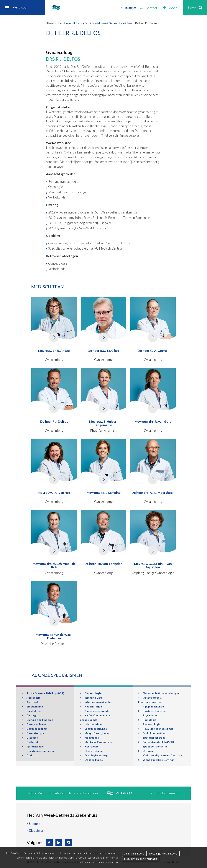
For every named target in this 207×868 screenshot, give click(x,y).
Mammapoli (89, 738)
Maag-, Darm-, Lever (95, 733)
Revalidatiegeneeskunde (156, 729)
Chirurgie (30, 715)
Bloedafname (32, 706)
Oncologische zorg (94, 755)
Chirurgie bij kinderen (37, 720)
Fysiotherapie (33, 746)
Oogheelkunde (91, 760)
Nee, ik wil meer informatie (141, 859)
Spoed (170, 8)
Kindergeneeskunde (95, 711)
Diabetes (30, 738)
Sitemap (35, 824)
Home (68, 23)
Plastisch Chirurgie (152, 711)
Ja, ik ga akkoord (134, 853)
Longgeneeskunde (93, 729)
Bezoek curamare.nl (165, 793)
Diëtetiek (30, 742)
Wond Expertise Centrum (156, 760)
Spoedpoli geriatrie (152, 746)
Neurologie (89, 746)
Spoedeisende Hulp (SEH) (156, 742)
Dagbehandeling (34, 729)
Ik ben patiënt (81, 23)
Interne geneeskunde (95, 702)
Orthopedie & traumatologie (158, 693)
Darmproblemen (34, 724)
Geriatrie (30, 755)
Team (130, 23)
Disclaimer (36, 831)
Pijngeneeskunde (151, 706)
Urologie (146, 751)
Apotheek (30, 702)
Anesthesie (31, 698)
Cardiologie (32, 711)
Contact (148, 8)
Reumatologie (149, 724)
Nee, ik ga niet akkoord (163, 853)
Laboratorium (91, 724)
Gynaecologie (117, 23)
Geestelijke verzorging (38, 751)
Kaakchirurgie (91, 706)
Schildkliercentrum (152, 733)
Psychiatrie (147, 715)
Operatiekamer (92, 751)
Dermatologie (33, 733)
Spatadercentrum (151, 738)
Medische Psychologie (96, 742)
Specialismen (99, 23)
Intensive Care (91, 698)
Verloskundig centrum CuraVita (160, 755)
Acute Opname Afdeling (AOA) (43, 693)
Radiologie (147, 720)
